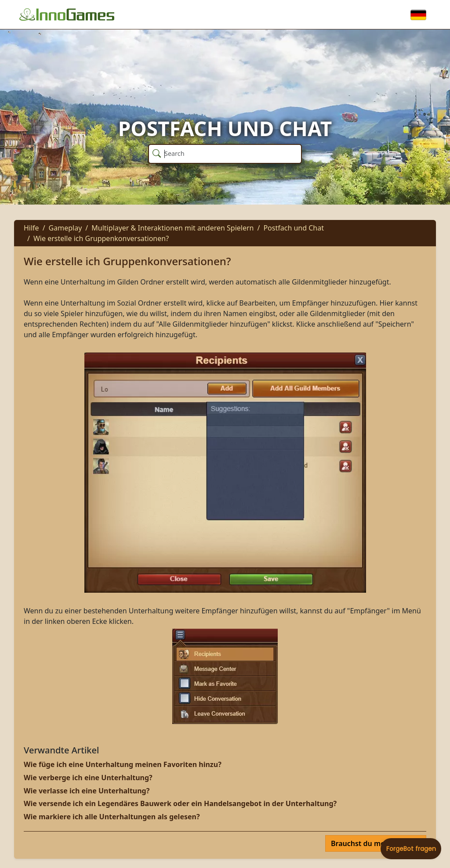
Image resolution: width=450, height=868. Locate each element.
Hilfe (31, 228)
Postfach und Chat (294, 228)
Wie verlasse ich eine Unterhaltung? (87, 791)
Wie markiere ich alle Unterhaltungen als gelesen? (112, 817)
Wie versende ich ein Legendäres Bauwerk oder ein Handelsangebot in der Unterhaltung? (180, 803)
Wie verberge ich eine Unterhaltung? (88, 778)
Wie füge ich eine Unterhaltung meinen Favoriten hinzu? (123, 764)
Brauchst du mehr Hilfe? (373, 843)
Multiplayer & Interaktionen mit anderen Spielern (172, 228)
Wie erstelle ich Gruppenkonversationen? (101, 238)
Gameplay (65, 228)
